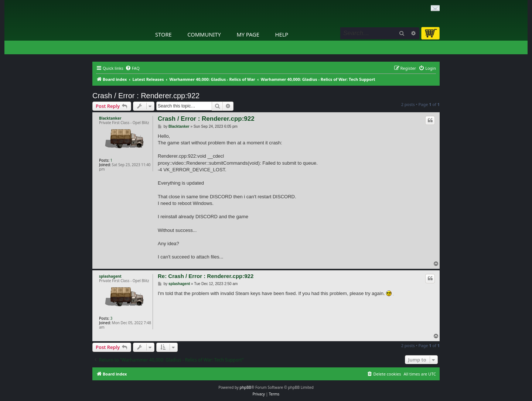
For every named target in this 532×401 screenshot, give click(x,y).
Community (204, 34)
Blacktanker (110, 118)
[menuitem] (132, 68)
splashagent (110, 276)
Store (163, 34)
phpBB (245, 387)
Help (282, 34)
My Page (248, 34)
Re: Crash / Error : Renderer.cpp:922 (206, 276)
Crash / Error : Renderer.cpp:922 (146, 96)
